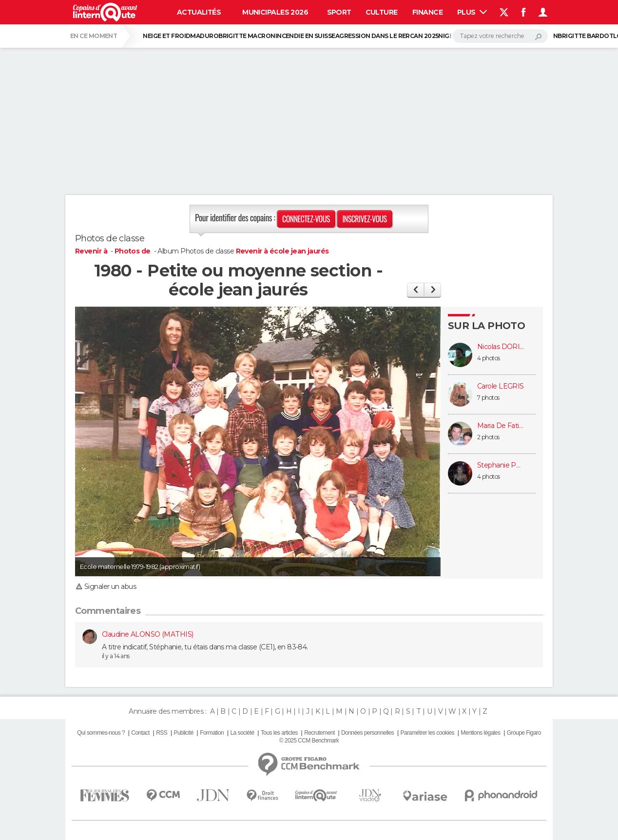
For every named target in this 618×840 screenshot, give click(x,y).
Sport (339, 12)
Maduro (204, 36)
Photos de (133, 251)
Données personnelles (367, 733)
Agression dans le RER (373, 36)
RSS (162, 733)
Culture (382, 12)
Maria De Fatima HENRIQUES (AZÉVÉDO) (502, 426)
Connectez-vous (306, 219)
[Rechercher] (500, 36)
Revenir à (92, 251)
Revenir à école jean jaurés (282, 251)
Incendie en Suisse (305, 36)
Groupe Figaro (524, 733)
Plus (472, 12)
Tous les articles (279, 733)
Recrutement (319, 733)
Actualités (199, 12)
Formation (212, 733)
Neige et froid (166, 36)
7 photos (488, 398)
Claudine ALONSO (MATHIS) (148, 634)
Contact (140, 733)
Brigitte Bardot (585, 36)
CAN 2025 (424, 36)
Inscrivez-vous (364, 219)
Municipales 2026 (275, 12)
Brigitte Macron (247, 36)
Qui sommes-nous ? (101, 733)
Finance (427, 12)
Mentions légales (480, 733)
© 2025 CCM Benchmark (309, 741)
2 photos (488, 437)
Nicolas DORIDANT (502, 347)
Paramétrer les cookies (427, 733)
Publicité (183, 733)
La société (242, 733)
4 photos (489, 358)
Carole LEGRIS (501, 386)
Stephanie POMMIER (502, 465)
